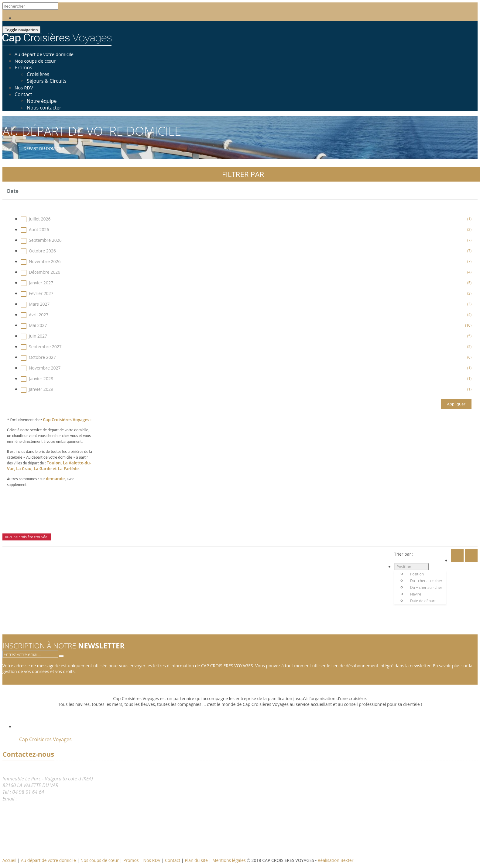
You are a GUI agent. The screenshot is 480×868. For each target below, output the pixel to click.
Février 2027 (246, 293)
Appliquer (456, 404)
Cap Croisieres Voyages (45, 739)
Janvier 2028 (246, 378)
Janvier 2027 (246, 283)
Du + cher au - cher (426, 587)
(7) (469, 240)
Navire (416, 594)
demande (55, 479)
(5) (469, 283)
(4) (469, 272)
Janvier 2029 (246, 389)
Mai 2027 (246, 325)
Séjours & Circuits (47, 81)
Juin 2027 (246, 336)
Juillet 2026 (246, 219)
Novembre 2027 (246, 368)
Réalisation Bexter (336, 860)
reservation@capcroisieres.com (51, 799)
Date (13, 191)
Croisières (38, 74)
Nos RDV (153, 860)
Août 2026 (246, 229)
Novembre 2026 (246, 261)
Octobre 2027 (246, 357)
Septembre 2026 (246, 240)
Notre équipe (42, 101)
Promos (23, 68)
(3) (469, 293)
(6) (469, 357)
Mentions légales (230, 860)
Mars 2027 (246, 304)
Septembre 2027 (246, 347)
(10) (468, 325)
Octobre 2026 (246, 251)
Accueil (9, 860)
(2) (469, 229)
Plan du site (197, 860)
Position (404, 567)
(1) (469, 219)
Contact (23, 94)
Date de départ (423, 601)
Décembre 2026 (246, 272)
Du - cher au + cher (426, 581)
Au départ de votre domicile (49, 860)
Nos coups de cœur (100, 860)
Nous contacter (44, 108)
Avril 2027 (246, 315)
